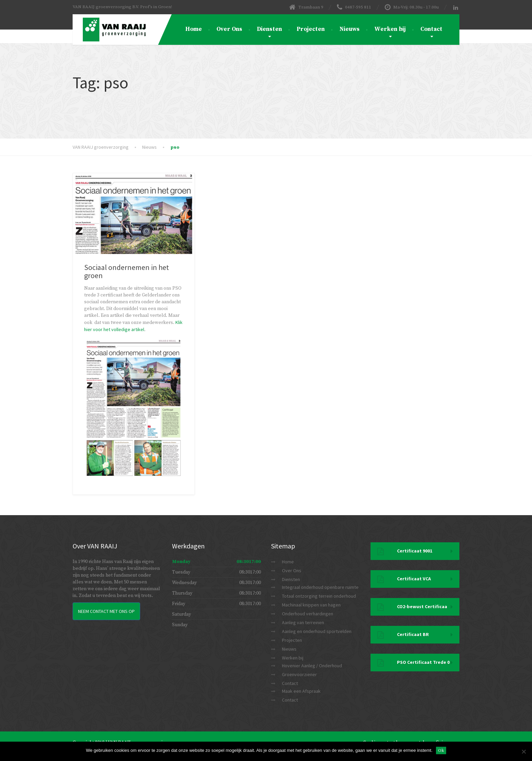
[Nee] (524, 751)
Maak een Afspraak (301, 691)
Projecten (311, 29)
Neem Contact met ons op (106, 611)
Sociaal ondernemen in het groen (127, 271)
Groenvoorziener (299, 674)
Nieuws (349, 29)
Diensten (269, 29)
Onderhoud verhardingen (308, 614)
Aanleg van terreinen (303, 622)
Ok (441, 750)
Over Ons (229, 29)
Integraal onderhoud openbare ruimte (320, 587)
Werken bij (390, 29)
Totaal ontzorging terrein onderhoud (319, 596)
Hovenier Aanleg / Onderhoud (312, 666)
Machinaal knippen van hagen (311, 605)
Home (194, 29)
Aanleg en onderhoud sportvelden (317, 631)
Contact (431, 29)
